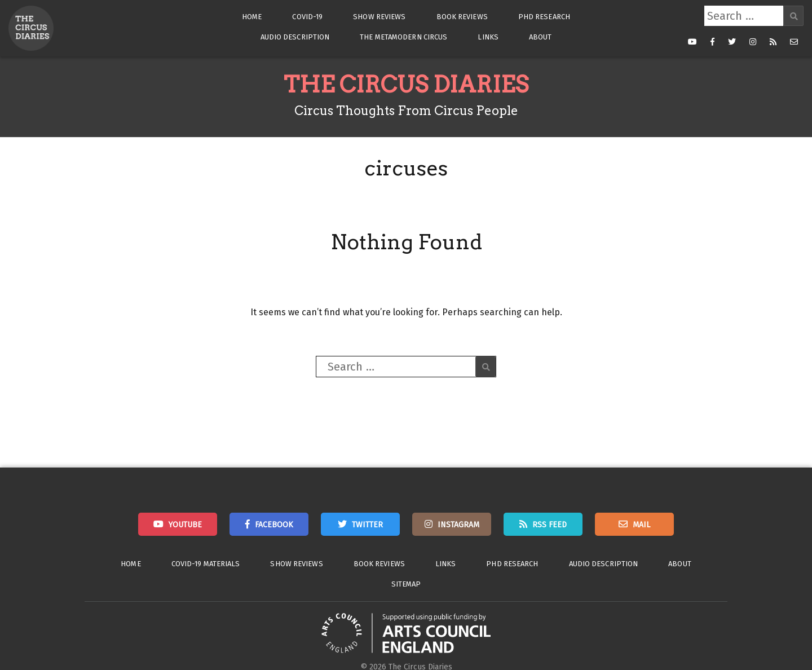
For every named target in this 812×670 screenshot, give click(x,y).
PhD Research (544, 17)
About (540, 37)
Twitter (367, 525)
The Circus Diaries (406, 85)
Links (488, 37)
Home (252, 17)
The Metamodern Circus (403, 37)
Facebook (274, 525)
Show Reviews (379, 17)
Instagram (458, 525)
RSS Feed (550, 525)
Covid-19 (307, 17)
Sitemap (406, 584)
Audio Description (295, 37)
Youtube (185, 525)
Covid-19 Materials (206, 564)
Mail (641, 525)
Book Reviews (462, 17)
